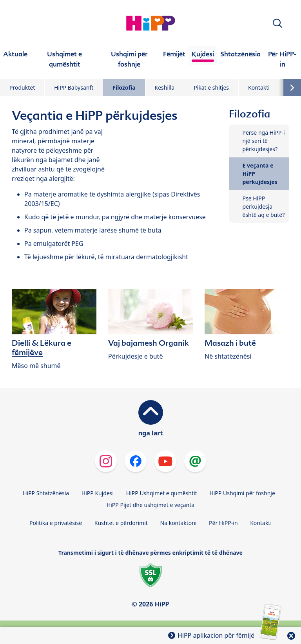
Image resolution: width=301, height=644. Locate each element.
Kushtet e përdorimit (121, 523)
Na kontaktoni (179, 523)
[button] (277, 23)
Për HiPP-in (223, 523)
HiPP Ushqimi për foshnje (242, 493)
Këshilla (165, 87)
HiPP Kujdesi (98, 493)
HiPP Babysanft (74, 87)
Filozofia (124, 87)
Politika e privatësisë (56, 523)
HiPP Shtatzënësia (46, 493)
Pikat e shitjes (211, 87)
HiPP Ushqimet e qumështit (162, 493)
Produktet (22, 87)
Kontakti (259, 87)
